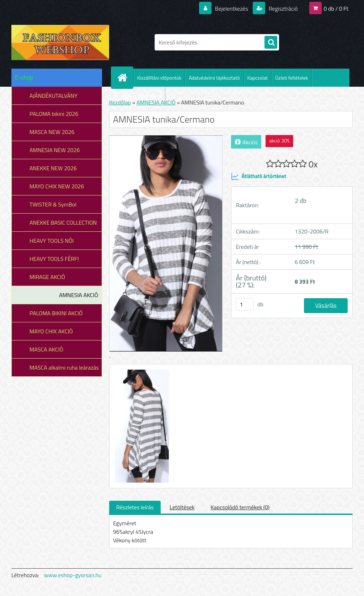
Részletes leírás (135, 507)
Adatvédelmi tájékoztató (214, 78)
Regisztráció (282, 9)
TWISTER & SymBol (53, 204)
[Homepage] (125, 77)
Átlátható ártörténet (259, 176)
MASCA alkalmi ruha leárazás (64, 367)
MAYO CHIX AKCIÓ (51, 331)
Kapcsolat (258, 78)
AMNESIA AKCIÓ (79, 295)
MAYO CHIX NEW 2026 (57, 186)
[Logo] (60, 42)
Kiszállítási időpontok (159, 78)
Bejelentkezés (231, 9)
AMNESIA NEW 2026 (55, 150)
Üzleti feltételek (291, 78)
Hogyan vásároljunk (141, 96)
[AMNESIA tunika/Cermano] (141, 371)
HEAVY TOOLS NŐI (52, 241)
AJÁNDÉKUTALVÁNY (53, 96)
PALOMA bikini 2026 (54, 114)
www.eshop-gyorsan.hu (73, 575)
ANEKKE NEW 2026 (53, 168)
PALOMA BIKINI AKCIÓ (56, 313)
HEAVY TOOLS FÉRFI (54, 259)
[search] (271, 43)
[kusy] (245, 304)
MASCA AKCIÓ (46, 349)
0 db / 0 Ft (336, 9)
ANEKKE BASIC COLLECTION (63, 222)
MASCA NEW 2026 (52, 132)
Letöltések (182, 507)
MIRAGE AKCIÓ (47, 277)
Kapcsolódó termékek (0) (240, 507)
